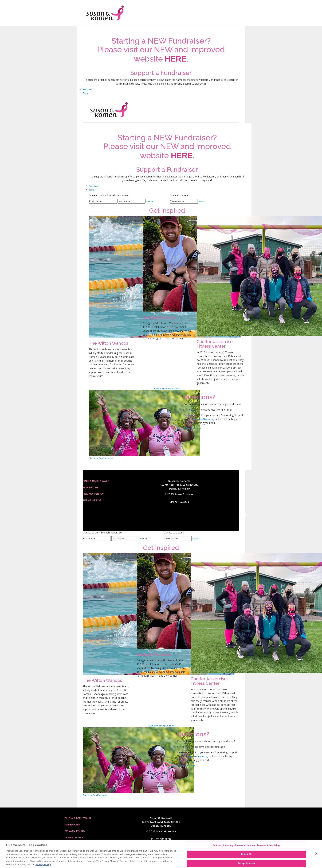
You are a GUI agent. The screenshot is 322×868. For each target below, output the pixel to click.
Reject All (246, 854)
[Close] (316, 854)
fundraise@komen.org (204, 419)
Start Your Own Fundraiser (101, 458)
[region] (161, 854)
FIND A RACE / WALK (96, 481)
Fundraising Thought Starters (167, 389)
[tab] (161, 89)
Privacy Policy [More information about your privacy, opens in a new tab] (43, 864)
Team (85, 93)
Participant (88, 89)
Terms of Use (92, 500)
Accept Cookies (246, 863)
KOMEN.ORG (90, 487)
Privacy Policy (93, 494)
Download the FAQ (192, 429)
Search (150, 202)
